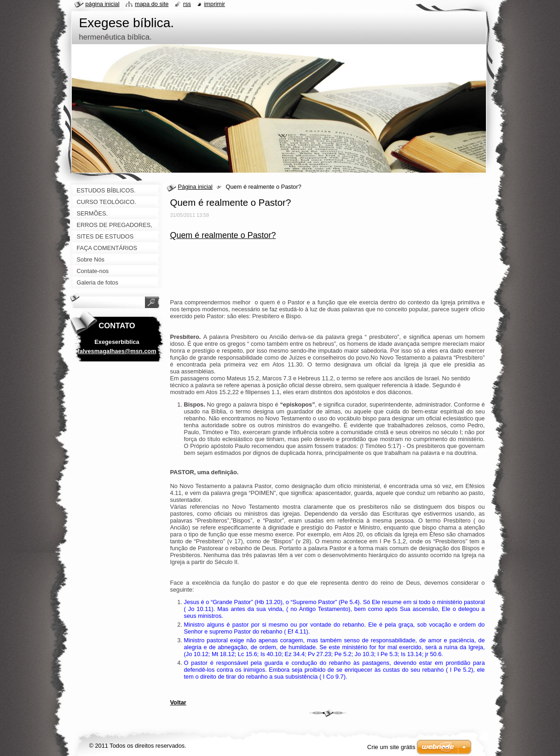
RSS (187, 4)
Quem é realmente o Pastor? (223, 235)
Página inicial (195, 187)
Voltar (178, 702)
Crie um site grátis (391, 747)
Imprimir (215, 4)
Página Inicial (103, 4)
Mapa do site (152, 4)
